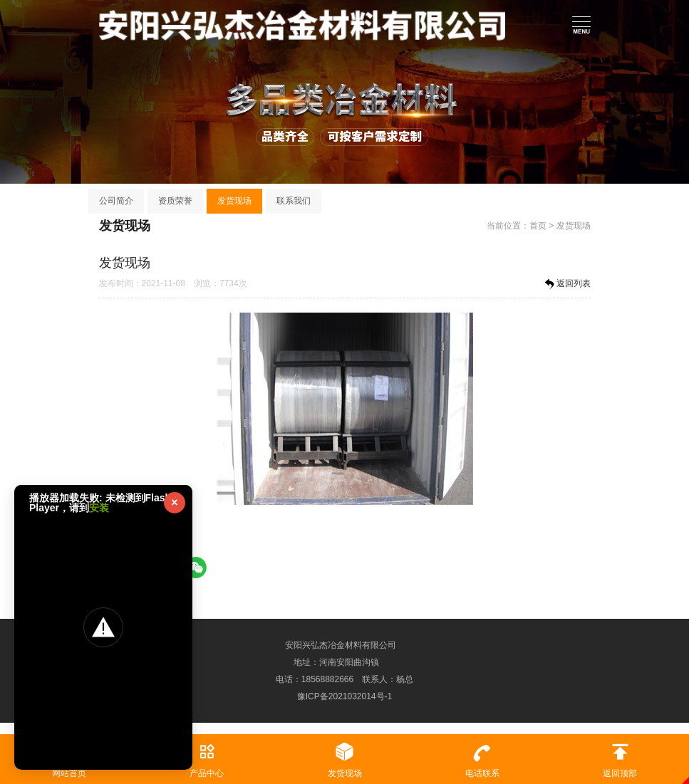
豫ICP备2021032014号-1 (344, 696)
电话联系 (482, 756)
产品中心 (206, 756)
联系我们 (294, 201)
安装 (99, 508)
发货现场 (234, 201)
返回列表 (566, 284)
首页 (538, 226)
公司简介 (116, 201)
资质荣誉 (175, 201)
